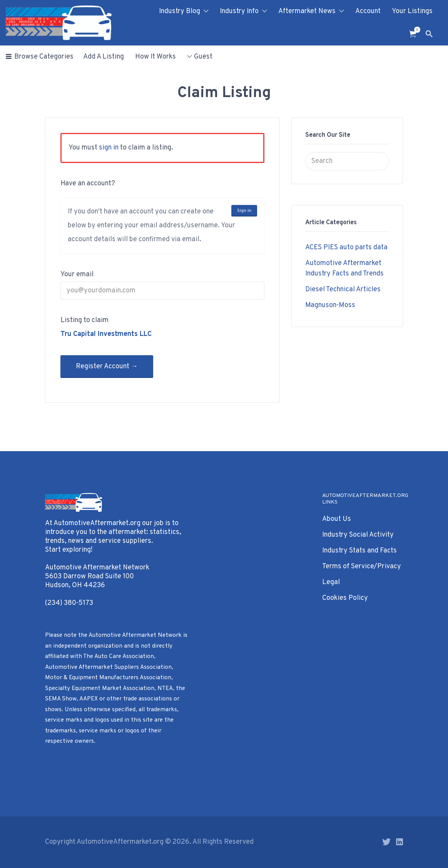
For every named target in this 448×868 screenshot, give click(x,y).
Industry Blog (180, 11)
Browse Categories (44, 57)
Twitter (386, 842)
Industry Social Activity (358, 535)
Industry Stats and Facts (359, 551)
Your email (77, 275)
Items (415, 30)
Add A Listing (104, 57)
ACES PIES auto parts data (346, 248)
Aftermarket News (307, 11)
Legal (331, 582)
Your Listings (412, 11)
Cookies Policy (345, 598)
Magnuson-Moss (330, 305)
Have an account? (88, 184)
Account (368, 11)
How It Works (155, 57)
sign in (109, 148)
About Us (337, 519)
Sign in (244, 211)
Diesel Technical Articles (343, 290)
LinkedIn (400, 842)
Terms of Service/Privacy (362, 567)
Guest (203, 57)
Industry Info (239, 11)
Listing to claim (84, 320)
